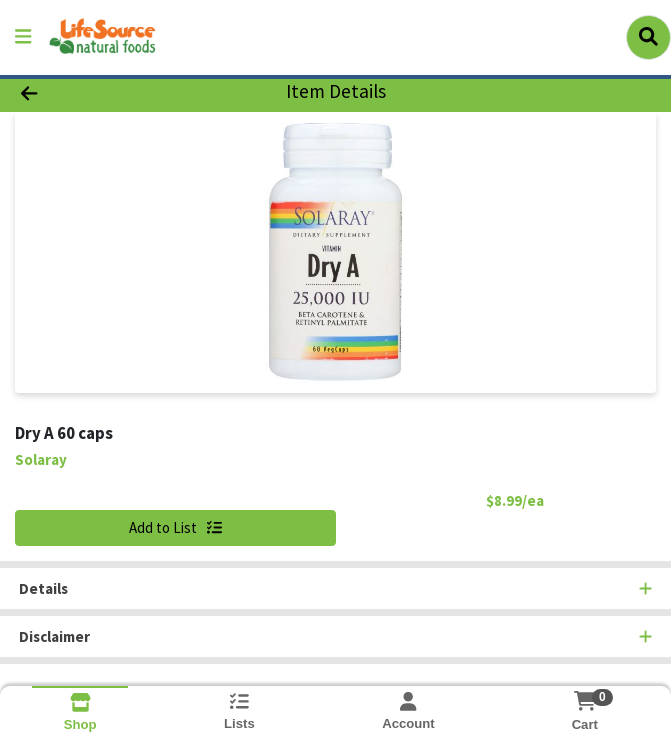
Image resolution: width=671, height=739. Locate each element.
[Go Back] (95, 92)
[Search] (648, 37)
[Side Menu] (23, 37)
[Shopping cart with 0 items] (584, 701)
